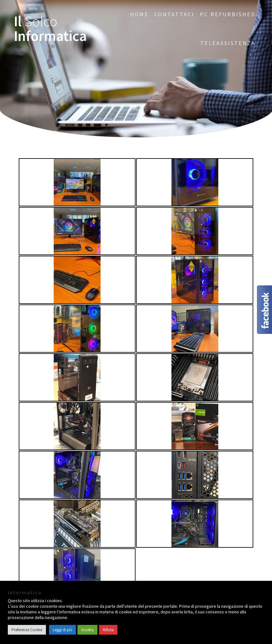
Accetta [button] (87, 630)
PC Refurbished (228, 14)
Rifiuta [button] (108, 630)
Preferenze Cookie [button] (27, 630)
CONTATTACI (174, 14)
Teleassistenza (228, 43)
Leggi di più (62, 630)
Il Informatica (50, 29)
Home (139, 14)
